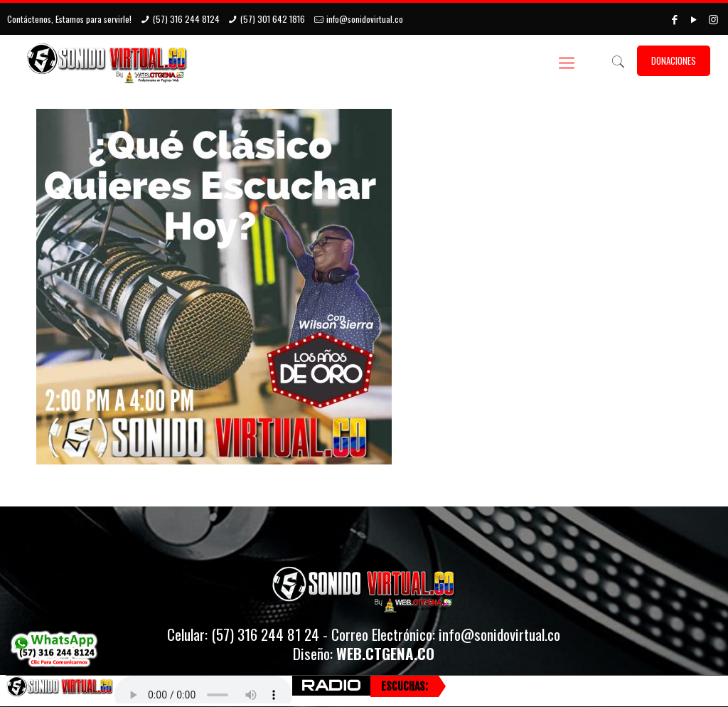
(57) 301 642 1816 (273, 19)
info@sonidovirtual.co (365, 19)
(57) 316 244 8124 (186, 19)
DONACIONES (674, 60)
